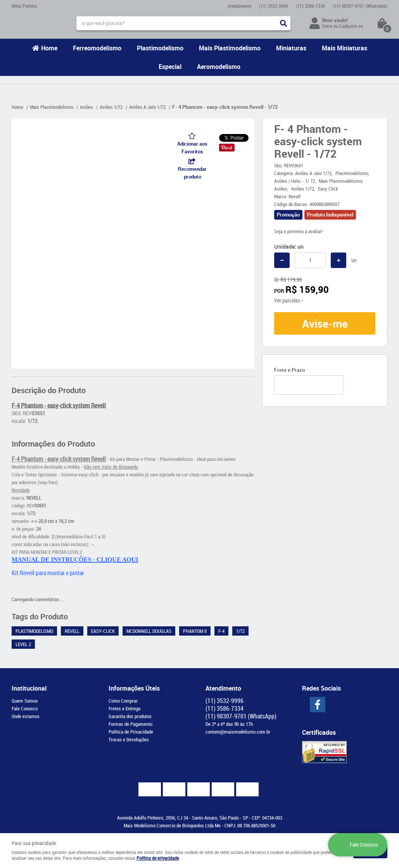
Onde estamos (26, 716)
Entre (327, 26)
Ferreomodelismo (97, 48)
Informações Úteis (134, 688)
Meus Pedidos (24, 6)
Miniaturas (291, 48)
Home (49, 48)
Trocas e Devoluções (129, 739)
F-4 (221, 631)
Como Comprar (123, 701)
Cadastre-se (351, 26)
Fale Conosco (25, 708)
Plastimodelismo (160, 48)
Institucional (29, 688)
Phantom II (195, 631)
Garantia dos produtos (130, 716)
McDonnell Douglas (149, 631)
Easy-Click (103, 631)
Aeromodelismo (219, 67)
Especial (170, 67)
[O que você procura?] (283, 23)
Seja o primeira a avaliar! (298, 231)
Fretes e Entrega (124, 708)
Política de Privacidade (131, 732)
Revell (72, 631)
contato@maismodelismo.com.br (238, 732)
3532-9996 (274, 6)
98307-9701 (360, 6)
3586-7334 (310, 6)
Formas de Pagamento (130, 724)
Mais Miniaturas (345, 48)
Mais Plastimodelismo (230, 48)
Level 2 (23, 644)
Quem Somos (25, 701)
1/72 (240, 631)
